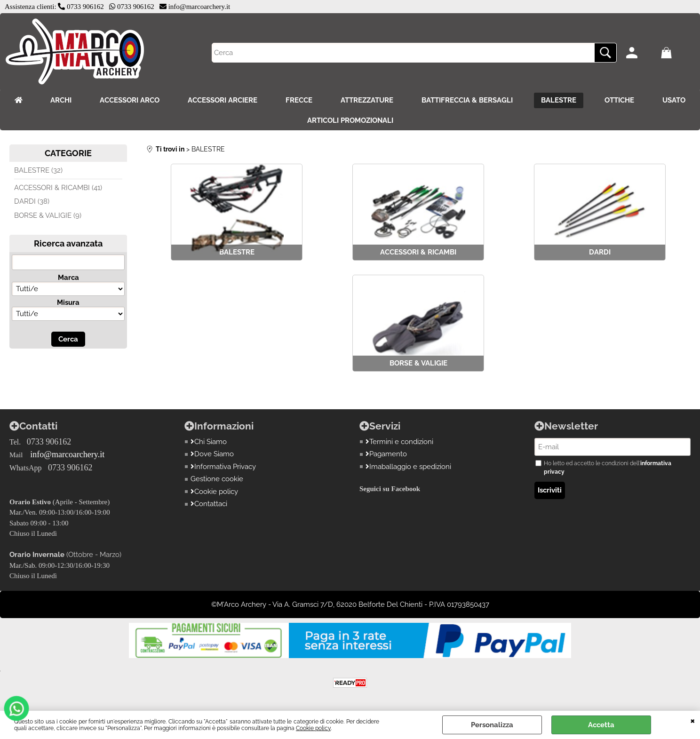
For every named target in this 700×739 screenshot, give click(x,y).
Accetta (601, 725)
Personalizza (492, 725)
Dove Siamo (212, 454)
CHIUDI (693, 720)
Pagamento (386, 454)
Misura (68, 302)
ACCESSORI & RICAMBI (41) (58, 188)
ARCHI (61, 100)
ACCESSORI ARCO (130, 100)
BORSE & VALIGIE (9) (48, 215)
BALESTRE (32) (38, 170)
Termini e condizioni (399, 442)
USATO (674, 100)
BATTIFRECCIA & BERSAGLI (467, 100)
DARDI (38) (32, 201)
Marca (68, 278)
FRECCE (299, 100)
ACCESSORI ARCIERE (223, 100)
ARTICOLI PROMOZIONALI (350, 120)
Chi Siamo (209, 442)
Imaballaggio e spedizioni (408, 467)
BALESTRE (559, 100)
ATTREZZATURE (367, 100)
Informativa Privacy (223, 467)
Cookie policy (313, 728)
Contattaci (209, 504)
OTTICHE (619, 100)
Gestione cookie (217, 479)
